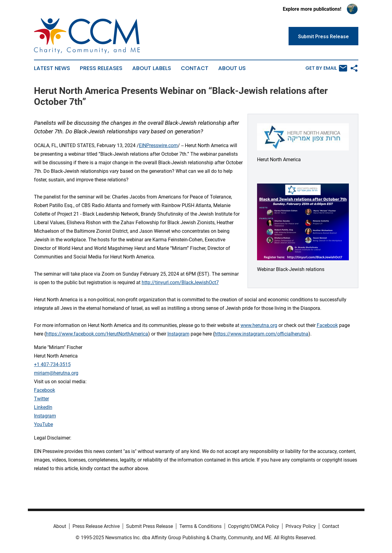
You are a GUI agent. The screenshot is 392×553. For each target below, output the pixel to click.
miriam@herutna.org (56, 373)
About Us (232, 68)
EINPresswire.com (158, 145)
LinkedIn (43, 407)
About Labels (152, 68)
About (60, 526)
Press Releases (101, 68)
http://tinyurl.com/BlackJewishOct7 (180, 282)
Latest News (52, 68)
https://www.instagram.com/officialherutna (261, 334)
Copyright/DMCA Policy (254, 526)
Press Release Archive (96, 526)
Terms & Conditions (200, 526)
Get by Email (326, 68)
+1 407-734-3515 (52, 364)
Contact (195, 68)
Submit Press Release (149, 526)
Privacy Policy (301, 526)
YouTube (43, 424)
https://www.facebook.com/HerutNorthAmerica (97, 334)
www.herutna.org (259, 325)
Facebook (327, 325)
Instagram (178, 334)
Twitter (41, 399)
